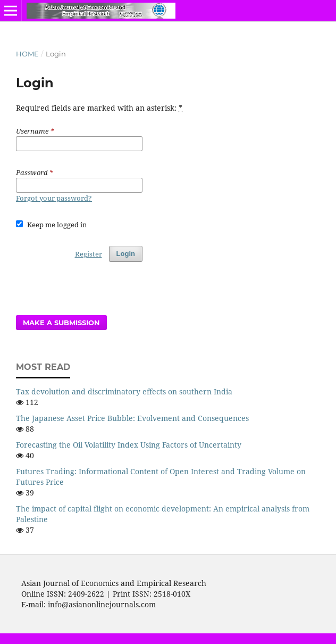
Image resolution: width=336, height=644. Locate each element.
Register (89, 254)
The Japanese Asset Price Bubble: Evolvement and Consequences (132, 418)
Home (27, 54)
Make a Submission (61, 323)
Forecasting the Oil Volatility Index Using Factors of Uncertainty (129, 445)
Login (126, 254)
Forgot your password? (54, 198)
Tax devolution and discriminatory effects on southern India (124, 391)
